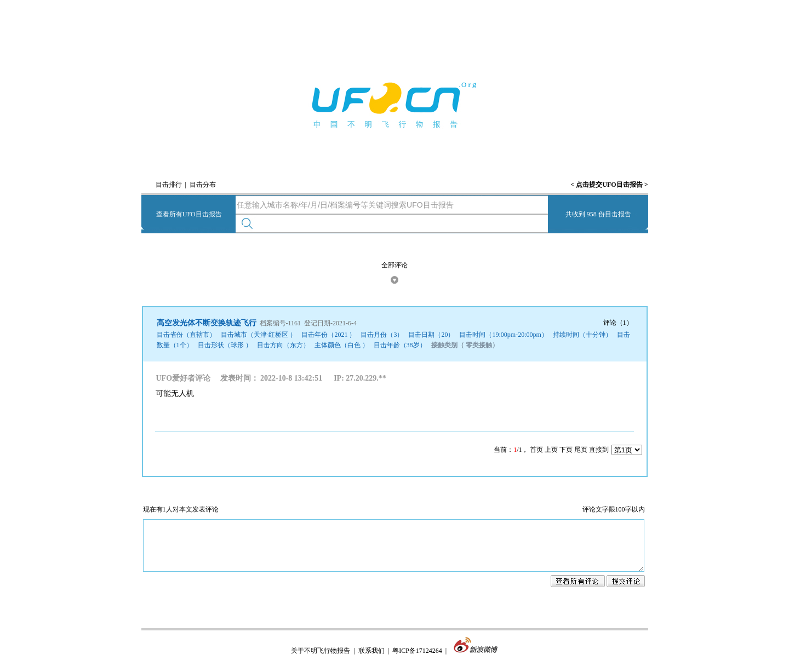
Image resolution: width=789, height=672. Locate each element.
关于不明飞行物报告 (321, 660)
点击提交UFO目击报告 (609, 185)
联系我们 (371, 660)
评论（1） (618, 323)
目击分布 (203, 185)
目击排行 (169, 185)
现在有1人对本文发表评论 (181, 509)
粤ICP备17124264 (417, 660)
